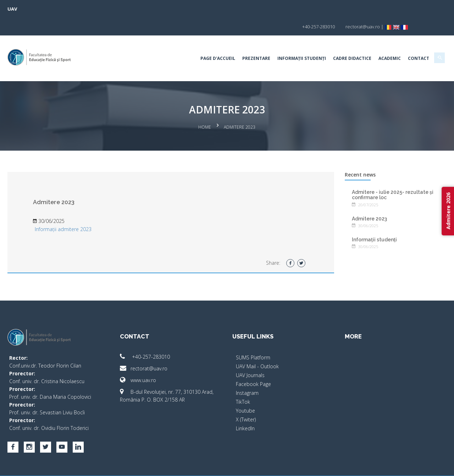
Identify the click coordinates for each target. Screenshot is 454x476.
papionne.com (397, 466)
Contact (406, 41)
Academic (378, 41)
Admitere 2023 (363, 198)
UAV (24, 9)
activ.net (427, 466)
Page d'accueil (206, 41)
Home (205, 108)
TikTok (243, 382)
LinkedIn (245, 408)
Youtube (245, 390)
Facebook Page (253, 364)
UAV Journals (250, 355)
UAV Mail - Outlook (257, 346)
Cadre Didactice (340, 41)
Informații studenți (290, 41)
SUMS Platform (253, 337)
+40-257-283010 (151, 337)
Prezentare (244, 41)
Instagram (247, 373)
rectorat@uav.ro (150, 348)
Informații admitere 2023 (75, 209)
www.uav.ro (144, 360)
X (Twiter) (246, 399)
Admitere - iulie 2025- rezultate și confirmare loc (387, 174)
